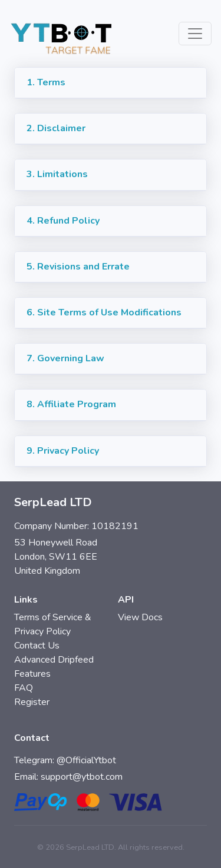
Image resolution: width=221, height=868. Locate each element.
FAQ (24, 688)
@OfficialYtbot (86, 760)
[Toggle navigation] (195, 34)
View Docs (140, 617)
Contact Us (37, 646)
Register (32, 702)
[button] (111, 83)
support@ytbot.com (82, 777)
